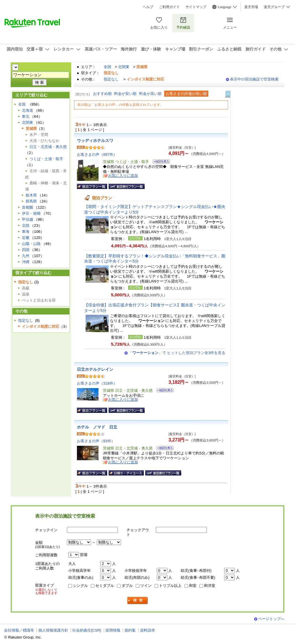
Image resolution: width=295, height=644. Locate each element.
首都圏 (28, 207)
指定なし (111, 79)
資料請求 (147, 630)
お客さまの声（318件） (97, 383)
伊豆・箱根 (31, 213)
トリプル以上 (170, 586)
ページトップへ (271, 619)
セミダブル (105, 586)
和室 (193, 586)
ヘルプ (148, 7)
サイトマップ (196, 7)
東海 (26, 232)
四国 (26, 250)
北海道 (28, 110)
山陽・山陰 (31, 244)
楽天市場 (251, 7)
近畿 (26, 238)
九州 (26, 256)
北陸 (26, 225)
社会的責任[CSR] (87, 630)
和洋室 (210, 586)
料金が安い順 (125, 94)
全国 (107, 67)
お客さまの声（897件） (97, 155)
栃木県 (31, 195)
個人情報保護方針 (53, 630)
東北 (26, 116)
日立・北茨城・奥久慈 (48, 147)
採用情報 (113, 630)
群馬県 (31, 201)
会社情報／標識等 (19, 630)
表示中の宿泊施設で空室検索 (254, 79)
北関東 (124, 67)
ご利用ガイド (169, 7)
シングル (80, 586)
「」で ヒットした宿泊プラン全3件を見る (177, 353)
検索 (138, 601)
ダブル (127, 586)
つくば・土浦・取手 (46, 159)
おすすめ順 (102, 94)
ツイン (146, 586)
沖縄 (26, 262)
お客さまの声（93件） (96, 441)
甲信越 (28, 219)
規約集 (130, 630)
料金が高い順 (150, 94)
